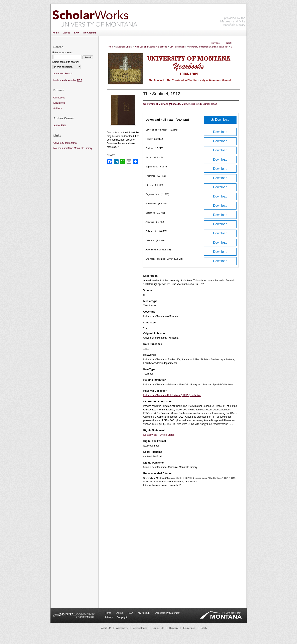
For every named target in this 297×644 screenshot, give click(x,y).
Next (229, 43)
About (120, 613)
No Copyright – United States (159, 435)
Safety (204, 628)
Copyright (122, 617)
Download (220, 120)
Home (110, 47)
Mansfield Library (124, 47)
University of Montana (65, 143)
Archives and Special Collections (151, 47)
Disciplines (59, 103)
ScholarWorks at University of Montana (95, 17)
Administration (140, 628)
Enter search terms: (63, 53)
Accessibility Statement (168, 613)
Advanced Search (63, 74)
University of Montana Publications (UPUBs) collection (172, 395)
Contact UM (158, 628)
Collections (59, 98)
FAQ (130, 613)
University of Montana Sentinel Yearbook (208, 47)
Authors (58, 108)
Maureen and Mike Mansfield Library (233, 16)
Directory (174, 628)
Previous (215, 43)
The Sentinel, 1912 (162, 94)
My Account (144, 613)
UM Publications (178, 47)
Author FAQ (60, 126)
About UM (106, 628)
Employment (189, 628)
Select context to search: (66, 62)
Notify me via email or (68, 80)
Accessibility (122, 628)
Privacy (109, 617)
